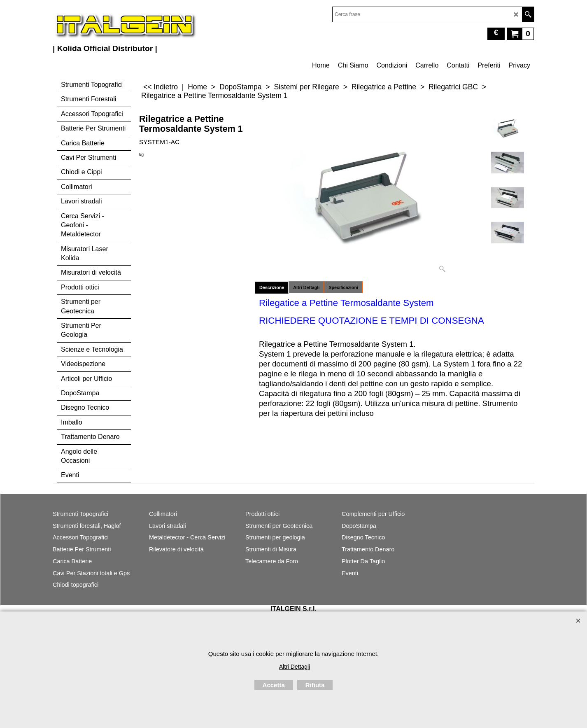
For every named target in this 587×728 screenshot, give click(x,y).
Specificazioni (343, 287)
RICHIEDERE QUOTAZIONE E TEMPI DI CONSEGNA (372, 321)
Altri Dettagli (306, 287)
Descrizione (272, 287)
